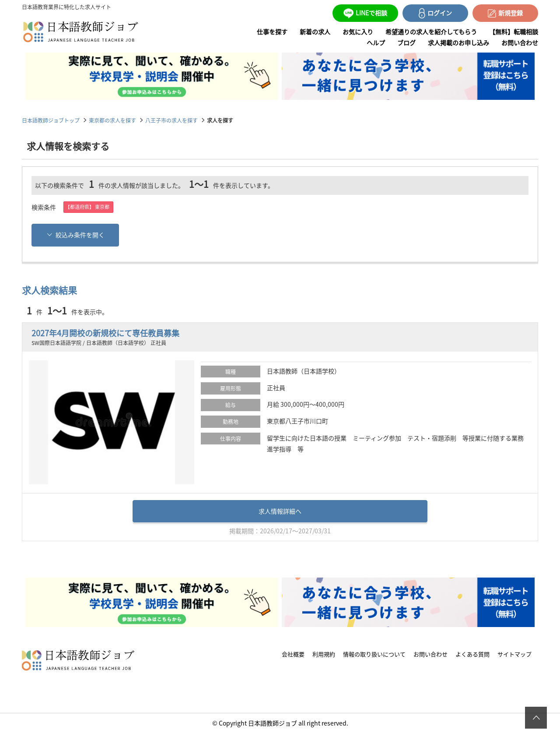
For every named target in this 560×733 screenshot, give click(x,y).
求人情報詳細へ (280, 511)
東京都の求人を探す (112, 120)
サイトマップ (514, 654)
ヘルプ (376, 42)
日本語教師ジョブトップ (51, 120)
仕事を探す (272, 32)
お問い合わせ (520, 42)
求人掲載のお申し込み (458, 42)
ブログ (406, 42)
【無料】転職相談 (514, 32)
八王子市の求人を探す (171, 120)
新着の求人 (315, 32)
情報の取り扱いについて (374, 654)
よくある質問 (472, 654)
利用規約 (324, 654)
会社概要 (293, 654)
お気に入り (358, 32)
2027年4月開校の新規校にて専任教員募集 (105, 333)
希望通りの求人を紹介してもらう (431, 32)
